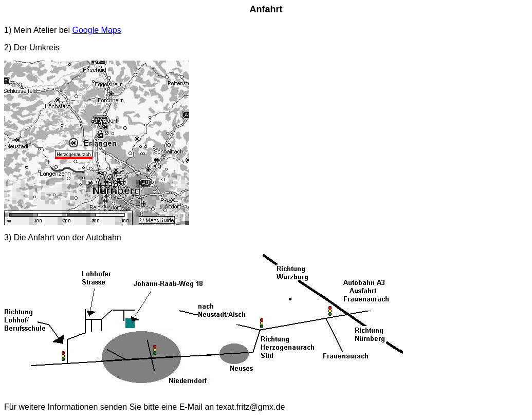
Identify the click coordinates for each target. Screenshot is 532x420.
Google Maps (97, 30)
